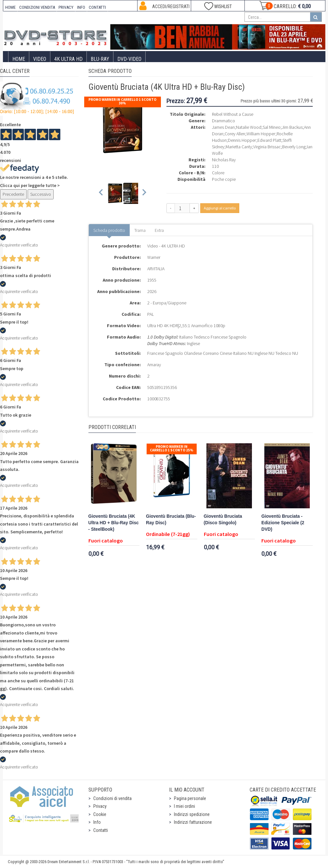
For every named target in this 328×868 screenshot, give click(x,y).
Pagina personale (190, 798)
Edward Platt (269, 140)
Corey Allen (235, 134)
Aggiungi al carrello (220, 208)
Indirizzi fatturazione (193, 822)
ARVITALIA (156, 269)
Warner (154, 257)
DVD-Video (129, 59)
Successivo (41, 194)
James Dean (223, 127)
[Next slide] (144, 193)
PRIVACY (66, 7)
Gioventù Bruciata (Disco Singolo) (223, 520)
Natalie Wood (249, 127)
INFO (81, 7)
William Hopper (261, 134)
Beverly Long (294, 147)
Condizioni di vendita (112, 798)
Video (40, 59)
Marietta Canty (239, 147)
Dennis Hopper (242, 140)
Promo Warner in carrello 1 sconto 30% (122, 101)
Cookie (100, 814)
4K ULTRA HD (68, 59)
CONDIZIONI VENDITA (37, 7)
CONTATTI (97, 7)
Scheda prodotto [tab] (109, 230)
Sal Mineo (272, 127)
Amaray (154, 365)
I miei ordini (184, 806)
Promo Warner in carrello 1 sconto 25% (172, 448)
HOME (10, 7)
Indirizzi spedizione (192, 814)
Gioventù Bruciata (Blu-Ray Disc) (171, 520)
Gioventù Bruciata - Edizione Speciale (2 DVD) (283, 523)
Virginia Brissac (267, 147)
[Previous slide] (101, 193)
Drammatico (223, 121)
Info (97, 822)
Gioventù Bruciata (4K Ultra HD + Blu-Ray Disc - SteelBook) (114, 523)
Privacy (100, 806)
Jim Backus (292, 127)
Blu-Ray (100, 59)
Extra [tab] (159, 230)
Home (19, 59)
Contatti (101, 830)
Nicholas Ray (224, 160)
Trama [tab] (140, 230)
